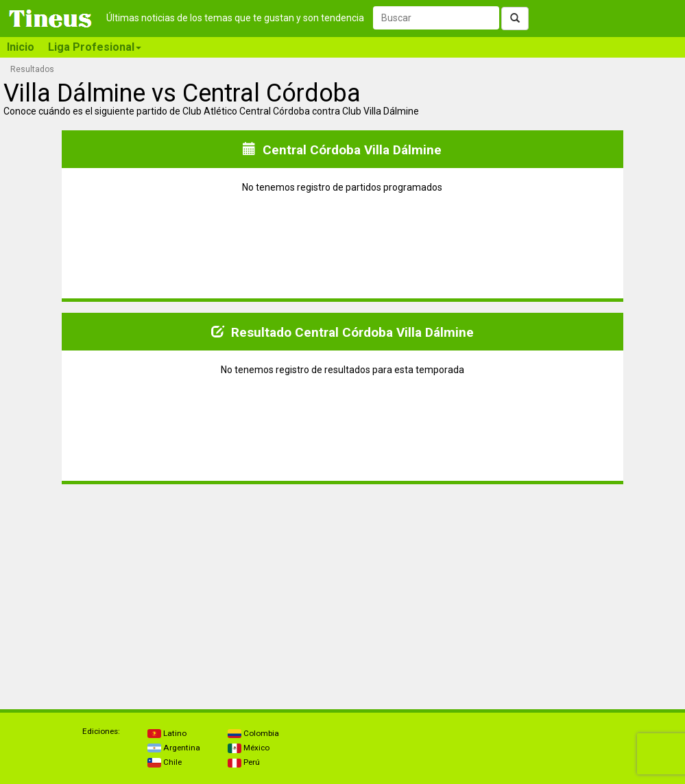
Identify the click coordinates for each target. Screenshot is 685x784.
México (249, 748)
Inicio (21, 47)
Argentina (174, 748)
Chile (165, 762)
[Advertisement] (173, 591)
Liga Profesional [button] (95, 47)
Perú (244, 762)
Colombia (253, 733)
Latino (167, 733)
